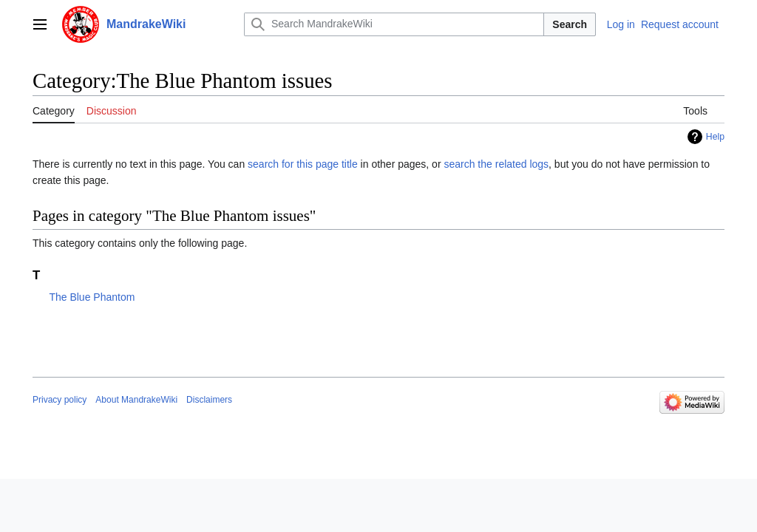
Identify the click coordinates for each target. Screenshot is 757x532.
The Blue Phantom (92, 297)
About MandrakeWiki (136, 400)
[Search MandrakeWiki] (394, 24)
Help (715, 137)
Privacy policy (60, 400)
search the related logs (496, 164)
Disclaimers (209, 400)
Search (570, 24)
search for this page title (303, 164)
